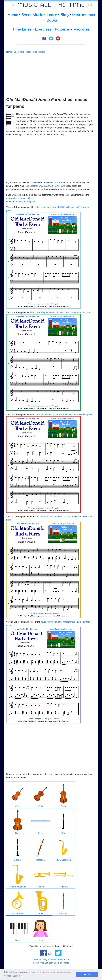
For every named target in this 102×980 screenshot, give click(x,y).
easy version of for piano (66, 312)
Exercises (43, 29)
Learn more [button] (18, 976)
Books (52, 20)
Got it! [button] (87, 974)
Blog (65, 15)
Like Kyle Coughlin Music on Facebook (51, 959)
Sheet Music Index (23, 52)
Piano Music (39, 52)
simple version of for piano (67, 414)
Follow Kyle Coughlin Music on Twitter (51, 963)
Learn (52, 15)
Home (13, 15)
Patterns (62, 29)
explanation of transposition (19, 198)
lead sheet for (45, 186)
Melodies (81, 29)
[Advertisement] (50, 75)
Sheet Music (32, 15)
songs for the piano (26, 202)
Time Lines (22, 29)
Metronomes (83, 15)
